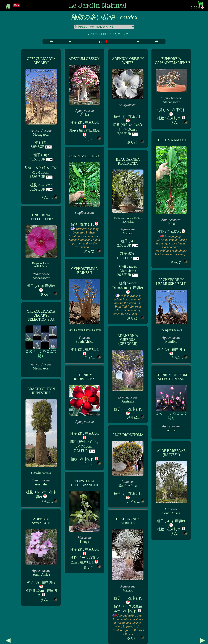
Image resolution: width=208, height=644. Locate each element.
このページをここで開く (41, 352)
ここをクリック (119, 34)
